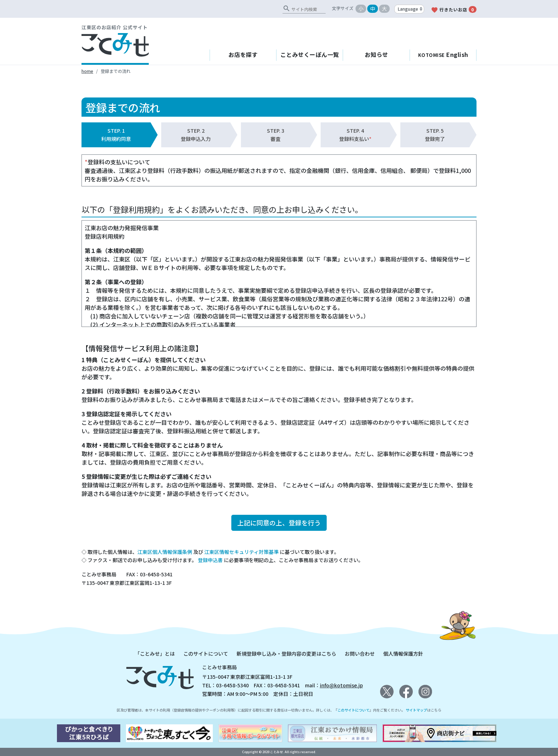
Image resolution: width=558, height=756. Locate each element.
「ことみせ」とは (155, 654)
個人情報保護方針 (403, 654)
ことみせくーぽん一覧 (310, 54)
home (87, 71)
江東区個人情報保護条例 (165, 552)
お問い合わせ (360, 654)
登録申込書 (210, 560)
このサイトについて (206, 654)
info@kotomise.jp (341, 685)
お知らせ (377, 54)
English (443, 54)
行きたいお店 (454, 10)
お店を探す (243, 54)
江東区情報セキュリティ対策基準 (241, 552)
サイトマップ (416, 710)
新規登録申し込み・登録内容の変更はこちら (286, 654)
